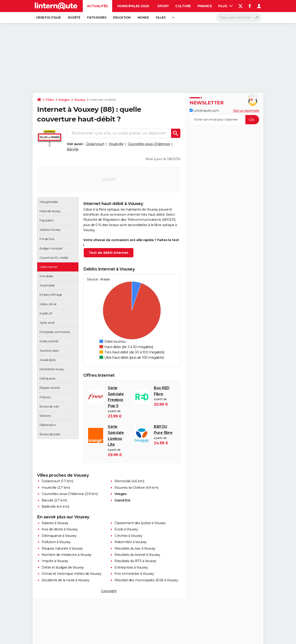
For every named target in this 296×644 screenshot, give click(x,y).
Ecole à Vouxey (126, 529)
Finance (205, 6)
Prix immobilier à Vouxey (134, 574)
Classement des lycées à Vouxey (140, 523)
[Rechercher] (239, 18)
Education (122, 17)
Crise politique (48, 17)
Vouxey (80, 100)
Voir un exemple (246, 111)
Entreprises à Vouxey (131, 567)
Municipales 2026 (133, 6)
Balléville (49, 507)
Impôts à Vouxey (55, 561)
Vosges (64, 100)
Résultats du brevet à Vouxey (137, 555)
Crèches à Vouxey (128, 536)
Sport (163, 6)
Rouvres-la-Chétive (130, 488)
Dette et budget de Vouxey (63, 567)
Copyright (109, 591)
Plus (225, 6)
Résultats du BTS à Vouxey (135, 561)
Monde (143, 17)
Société (74, 17)
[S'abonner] (224, 120)
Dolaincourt (95, 144)
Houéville (116, 144)
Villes (160, 17)
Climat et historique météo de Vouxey (71, 574)
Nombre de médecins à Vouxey (67, 555)
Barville (73, 149)
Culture (183, 6)
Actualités (97, 6)
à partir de (119, 402)
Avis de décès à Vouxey (60, 529)
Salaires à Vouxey (55, 523)
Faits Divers (97, 17)
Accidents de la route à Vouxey (65, 580)
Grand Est (122, 500)
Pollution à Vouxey (56, 542)
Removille (123, 481)
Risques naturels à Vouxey (62, 548)
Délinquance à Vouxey (59, 536)
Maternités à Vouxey (131, 542)
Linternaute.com (204, 111)
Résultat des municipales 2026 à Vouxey (146, 580)
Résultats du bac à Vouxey (135, 548)
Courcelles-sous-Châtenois (149, 144)
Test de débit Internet (109, 253)
